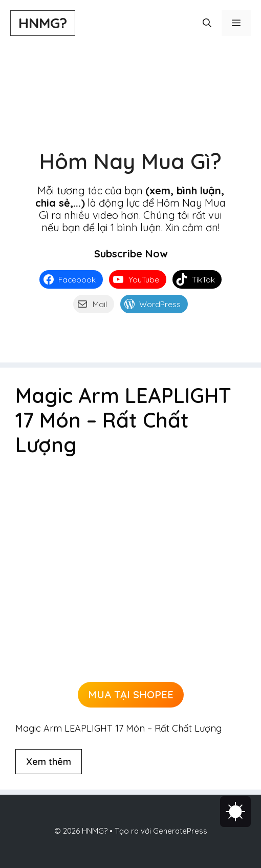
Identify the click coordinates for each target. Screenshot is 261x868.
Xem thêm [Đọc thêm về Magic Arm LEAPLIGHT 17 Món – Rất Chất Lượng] (49, 762)
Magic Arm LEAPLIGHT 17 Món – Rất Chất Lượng (123, 420)
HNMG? (43, 23)
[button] (207, 23)
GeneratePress (180, 831)
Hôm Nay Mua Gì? (130, 161)
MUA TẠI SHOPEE (131, 694)
